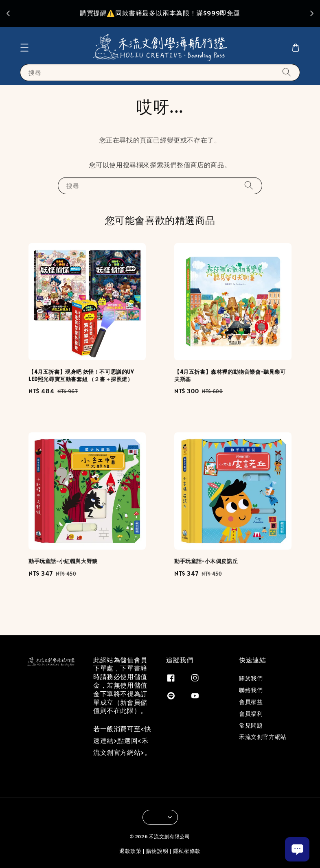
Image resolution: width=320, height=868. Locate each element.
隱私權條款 (187, 851)
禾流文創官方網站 (263, 737)
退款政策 (130, 851)
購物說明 (157, 851)
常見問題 (251, 726)
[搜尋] (287, 72)
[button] (24, 48)
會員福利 (251, 714)
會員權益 (251, 702)
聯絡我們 (251, 690)
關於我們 (251, 678)
